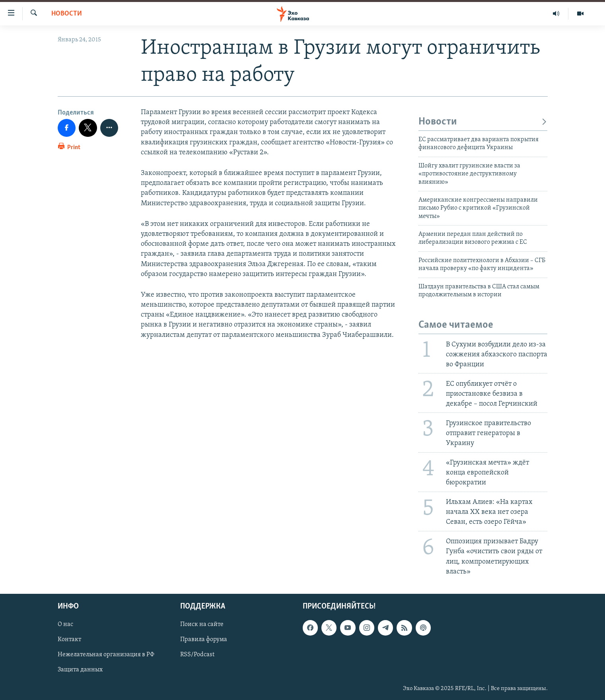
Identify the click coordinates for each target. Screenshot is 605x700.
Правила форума (204, 640)
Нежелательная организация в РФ (106, 655)
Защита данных (80, 670)
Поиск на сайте (202, 624)
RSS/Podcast (197, 655)
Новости (67, 14)
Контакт (69, 640)
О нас (65, 624)
